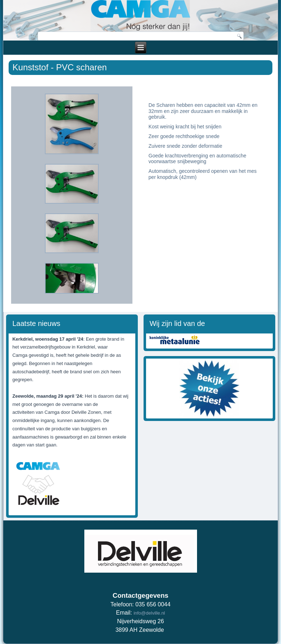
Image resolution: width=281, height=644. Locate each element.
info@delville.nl (149, 613)
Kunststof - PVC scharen (60, 67)
